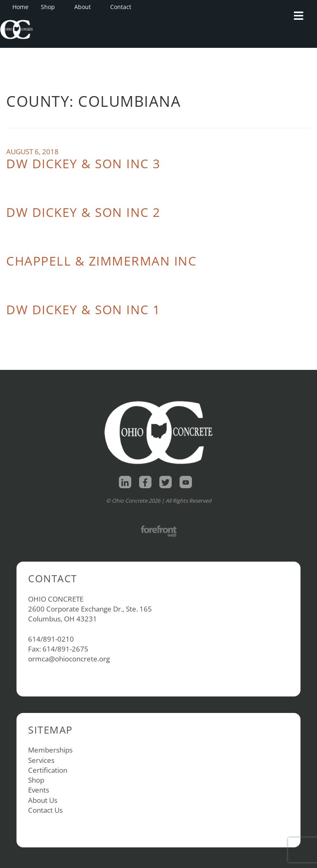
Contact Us (45, 810)
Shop (50, 7)
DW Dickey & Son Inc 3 (83, 163)
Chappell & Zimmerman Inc (101, 261)
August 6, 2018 (32, 152)
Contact (121, 7)
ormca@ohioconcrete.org (69, 659)
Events (39, 790)
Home (20, 7)
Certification (48, 770)
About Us (43, 800)
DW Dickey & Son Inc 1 (83, 309)
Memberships (50, 750)
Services (41, 760)
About (85, 7)
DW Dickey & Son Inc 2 (83, 212)
